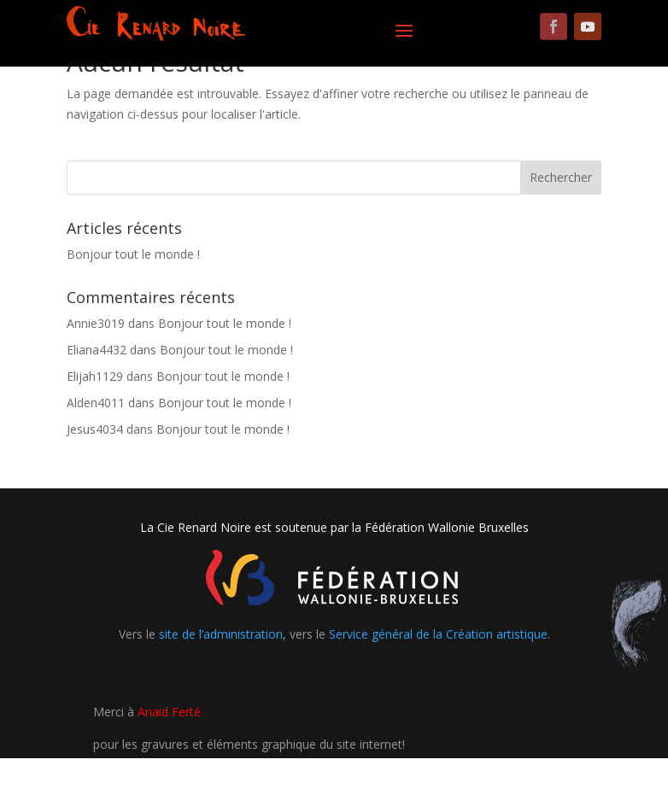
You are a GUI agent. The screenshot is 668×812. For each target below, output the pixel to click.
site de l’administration (221, 634)
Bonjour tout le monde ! (133, 254)
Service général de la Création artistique (438, 634)
